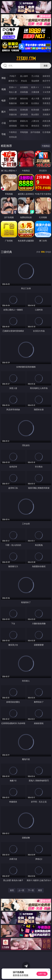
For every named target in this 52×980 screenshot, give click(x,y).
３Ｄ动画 (46, 87)
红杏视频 (46, 132)
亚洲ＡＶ (13, 87)
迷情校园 (13, 126)
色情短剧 (13, 137)
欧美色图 (35, 110)
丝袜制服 (24, 92)
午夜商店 (13, 132)
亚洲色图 (24, 110)
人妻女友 (35, 121)
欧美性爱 (46, 98)
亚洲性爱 (13, 98)
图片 (4, 112)
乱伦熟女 (35, 103)
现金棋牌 (35, 81)
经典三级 (24, 103)
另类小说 (24, 126)
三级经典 (6, 252)
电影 (4, 100)
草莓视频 (24, 132)
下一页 (31, 890)
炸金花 (24, 81)
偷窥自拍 (13, 110)
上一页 (21, 890)
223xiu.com (26, 59)
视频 (4, 89)
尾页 (40, 890)
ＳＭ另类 (46, 92)
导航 (4, 134)
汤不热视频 (35, 132)
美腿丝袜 (13, 114)
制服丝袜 (13, 103)
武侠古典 (46, 121)
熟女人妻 (13, 92)
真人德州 (24, 76)
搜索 (46, 66)
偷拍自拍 (24, 98)
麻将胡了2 (13, 81)
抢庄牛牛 (46, 81)
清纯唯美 (24, 114)
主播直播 (35, 92)
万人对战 (35, 76)
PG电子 (13, 76)
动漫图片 (46, 110)
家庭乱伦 (24, 121)
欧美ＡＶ (35, 87)
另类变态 (46, 103)
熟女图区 (35, 114)
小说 (4, 123)
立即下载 (42, 974)
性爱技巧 (46, 126)
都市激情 (13, 121)
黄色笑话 (35, 126)
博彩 (4, 78)
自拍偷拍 (24, 87)
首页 (12, 890)
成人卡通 (35, 98)
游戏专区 (46, 76)
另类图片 (46, 114)
